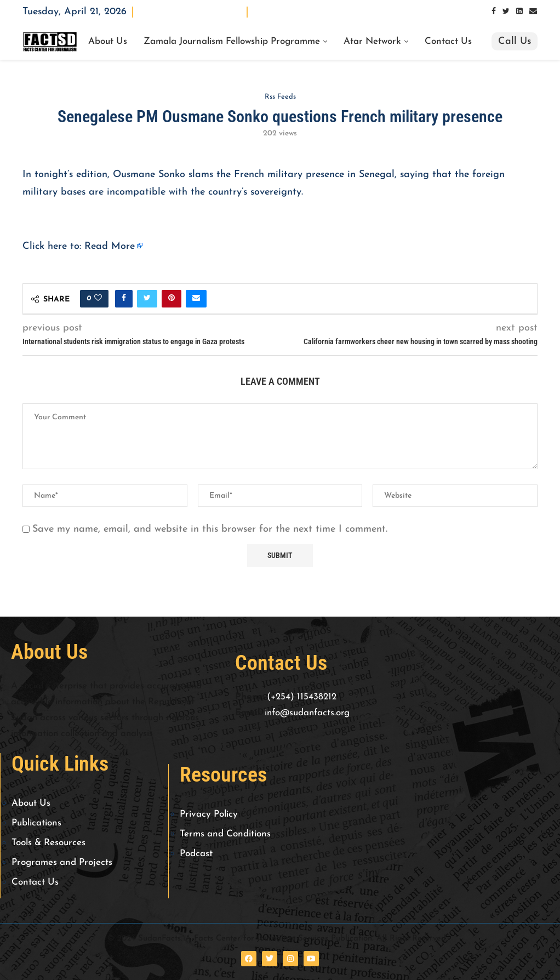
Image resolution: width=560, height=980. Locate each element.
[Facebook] (494, 12)
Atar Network (372, 42)
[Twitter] (506, 12)
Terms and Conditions (225, 834)
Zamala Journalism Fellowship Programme (232, 42)
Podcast (196, 854)
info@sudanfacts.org (307, 713)
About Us (108, 42)
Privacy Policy (209, 814)
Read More (110, 246)
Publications (36, 823)
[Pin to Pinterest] (172, 299)
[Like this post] (98, 299)
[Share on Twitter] (147, 299)
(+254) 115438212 (302, 697)
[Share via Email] (196, 299)
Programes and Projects (62, 862)
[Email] (533, 12)
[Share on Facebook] (124, 299)
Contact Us (448, 42)
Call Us (515, 41)
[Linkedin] (519, 12)
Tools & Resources (48, 843)
